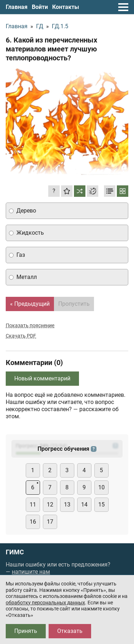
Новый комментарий (42, 378)
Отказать (70, 631)
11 (33, 505)
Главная (17, 7)
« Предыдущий (30, 304)
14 (84, 505)
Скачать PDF (21, 336)
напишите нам (31, 572)
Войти (40, 7)
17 (50, 522)
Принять (26, 631)
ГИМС (15, 552)
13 (67, 505)
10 (101, 487)
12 (50, 505)
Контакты (66, 7)
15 (101, 505)
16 (33, 522)
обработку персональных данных (45, 603)
